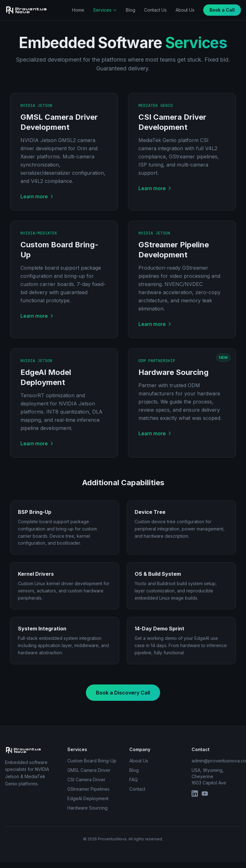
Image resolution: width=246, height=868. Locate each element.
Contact (137, 789)
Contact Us (155, 10)
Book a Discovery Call (123, 693)
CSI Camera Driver (86, 780)
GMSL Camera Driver (89, 770)
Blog (131, 10)
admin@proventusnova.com (216, 761)
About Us (185, 10)
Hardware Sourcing (87, 808)
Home (78, 10)
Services (105, 10)
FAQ (134, 780)
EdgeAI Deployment (88, 798)
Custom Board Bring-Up (92, 761)
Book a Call (222, 10)
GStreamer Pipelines (88, 789)
